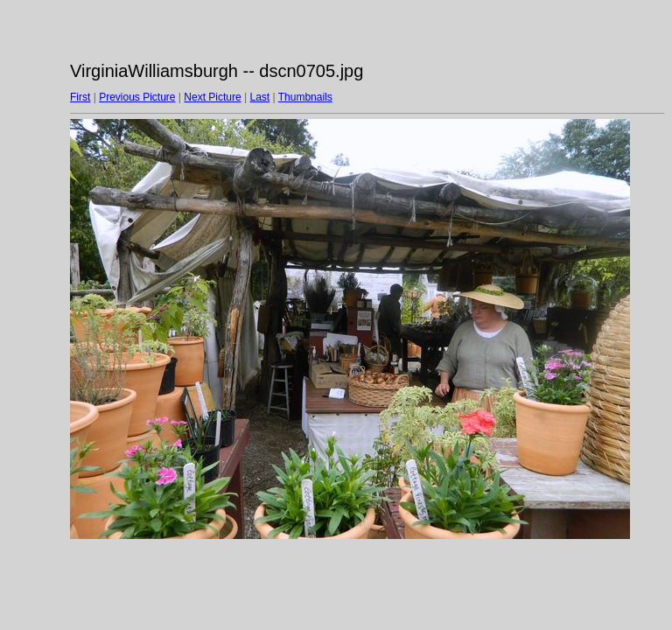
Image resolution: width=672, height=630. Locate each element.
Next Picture (212, 97)
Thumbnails (305, 97)
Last (259, 97)
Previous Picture (137, 97)
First (80, 97)
